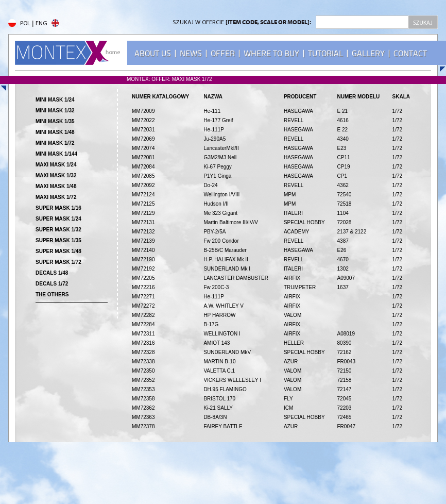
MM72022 (143, 120)
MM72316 (143, 343)
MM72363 (143, 417)
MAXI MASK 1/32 (56, 175)
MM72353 (143, 389)
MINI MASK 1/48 (55, 132)
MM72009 (143, 111)
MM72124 (143, 195)
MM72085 (143, 176)
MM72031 (143, 130)
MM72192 (143, 269)
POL (19, 24)
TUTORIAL (325, 53)
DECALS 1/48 (52, 273)
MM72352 (143, 380)
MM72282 (143, 315)
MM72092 (143, 185)
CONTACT (410, 53)
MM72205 (143, 278)
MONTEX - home (67, 53)
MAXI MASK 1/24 (56, 165)
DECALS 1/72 (52, 284)
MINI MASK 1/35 (55, 121)
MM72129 (143, 213)
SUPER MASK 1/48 (58, 251)
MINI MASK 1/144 (56, 154)
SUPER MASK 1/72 (58, 262)
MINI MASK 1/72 (55, 143)
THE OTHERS (52, 295)
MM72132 (143, 232)
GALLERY (368, 53)
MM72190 (143, 259)
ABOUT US (153, 53)
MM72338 (143, 362)
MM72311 (143, 334)
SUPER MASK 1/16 (58, 208)
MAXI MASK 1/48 (56, 186)
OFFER (223, 53)
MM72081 (143, 157)
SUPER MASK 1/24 (58, 219)
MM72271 (143, 297)
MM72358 (143, 399)
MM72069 (143, 139)
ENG (47, 24)
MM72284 (143, 324)
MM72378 (143, 426)
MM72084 (143, 167)
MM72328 (143, 352)
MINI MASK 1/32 (55, 111)
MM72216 (143, 287)
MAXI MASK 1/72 (56, 197)
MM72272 (143, 306)
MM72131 (143, 222)
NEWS (191, 53)
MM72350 (143, 371)
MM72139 (143, 241)
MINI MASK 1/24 (55, 100)
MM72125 (143, 204)
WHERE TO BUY (271, 53)
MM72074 (143, 148)
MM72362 (143, 408)
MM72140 (143, 250)
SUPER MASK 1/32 (58, 230)
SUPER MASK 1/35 (58, 240)
